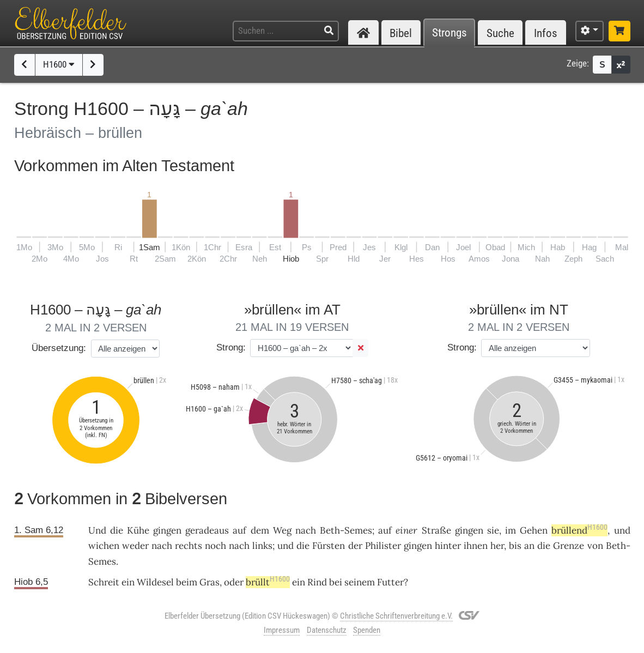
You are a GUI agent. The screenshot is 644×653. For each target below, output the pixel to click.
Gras (209, 582)
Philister (383, 546)
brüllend (579, 530)
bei (336, 582)
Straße (436, 530)
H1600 (59, 64)
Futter (390, 582)
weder (135, 546)
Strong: (231, 347)
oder (234, 582)
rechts (189, 546)
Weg (282, 530)
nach (306, 530)
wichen (104, 546)
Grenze (569, 546)
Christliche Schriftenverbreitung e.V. (396, 616)
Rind (317, 582)
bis (515, 546)
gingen (167, 530)
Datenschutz (327, 630)
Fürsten (329, 546)
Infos (546, 33)
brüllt (268, 582)
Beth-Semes (346, 530)
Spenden (367, 630)
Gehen (534, 530)
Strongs (449, 33)
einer (406, 530)
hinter (448, 546)
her (497, 546)
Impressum (282, 630)
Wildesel (155, 582)
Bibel (401, 33)
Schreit (104, 582)
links (262, 546)
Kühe (138, 530)
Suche (500, 33)
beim (187, 582)
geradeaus (207, 530)
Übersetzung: (59, 348)
